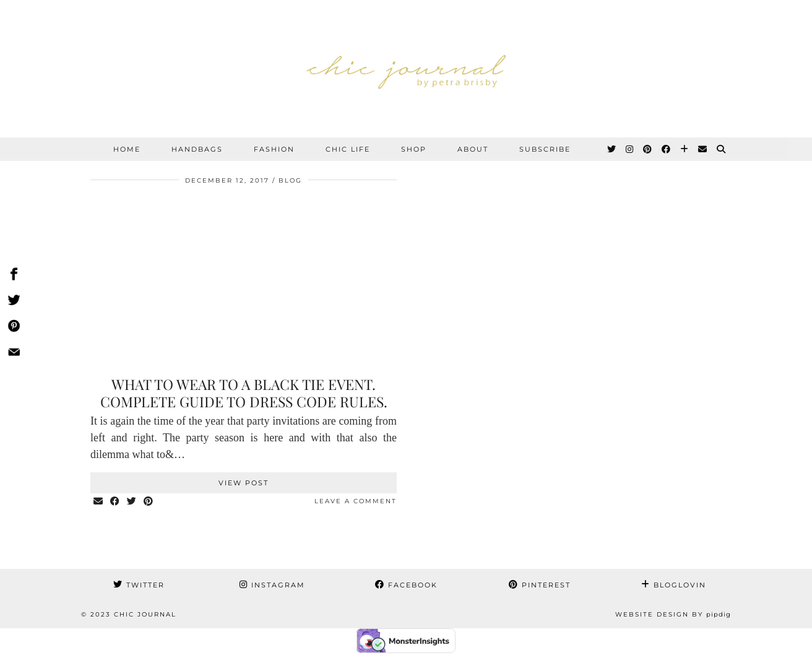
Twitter (139, 585)
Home (127, 149)
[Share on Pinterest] (149, 502)
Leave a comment (356, 501)
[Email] (703, 149)
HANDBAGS (197, 149)
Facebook (406, 585)
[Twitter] (612, 149)
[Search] (722, 149)
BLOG (290, 180)
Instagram (272, 585)
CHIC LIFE (348, 149)
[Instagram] (630, 149)
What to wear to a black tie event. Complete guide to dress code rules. (244, 393)
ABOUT (473, 149)
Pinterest (540, 585)
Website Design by (673, 614)
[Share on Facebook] (115, 502)
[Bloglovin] (685, 149)
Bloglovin (674, 585)
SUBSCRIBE (545, 149)
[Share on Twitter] (132, 502)
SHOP (414, 149)
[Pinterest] (648, 149)
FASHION (274, 149)
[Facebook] (667, 149)
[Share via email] (99, 502)
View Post (244, 483)
